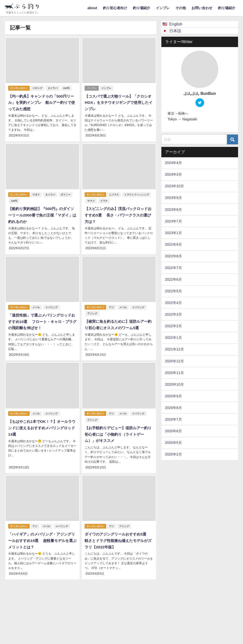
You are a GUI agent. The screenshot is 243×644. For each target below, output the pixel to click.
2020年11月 (174, 373)
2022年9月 (173, 244)
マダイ (36, 194)
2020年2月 (173, 454)
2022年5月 (173, 291)
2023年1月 (173, 233)
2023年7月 (173, 221)
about (92, 8)
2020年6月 (173, 431)
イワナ (103, 200)
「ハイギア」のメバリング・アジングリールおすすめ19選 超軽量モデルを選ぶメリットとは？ (42, 538)
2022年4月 (173, 303)
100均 (67, 88)
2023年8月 (173, 210)
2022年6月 (173, 279)
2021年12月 (174, 349)
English (176, 24)
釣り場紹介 (142, 8)
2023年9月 (173, 198)
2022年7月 (173, 268)
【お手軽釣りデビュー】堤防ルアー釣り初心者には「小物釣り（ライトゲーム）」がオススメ (118, 432)
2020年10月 (174, 384)
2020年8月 (173, 408)
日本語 (175, 31)
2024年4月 (173, 163)
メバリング (52, 306)
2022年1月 (173, 338)
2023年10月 (174, 186)
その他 (181, 8)
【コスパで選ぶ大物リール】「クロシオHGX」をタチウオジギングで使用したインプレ (118, 102)
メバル (36, 306)
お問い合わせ (202, 8)
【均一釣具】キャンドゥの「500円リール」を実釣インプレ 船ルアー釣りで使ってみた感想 (41, 102)
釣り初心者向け (115, 8)
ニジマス (114, 194)
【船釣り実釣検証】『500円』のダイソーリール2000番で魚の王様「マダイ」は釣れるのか (41, 214)
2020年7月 (173, 419)
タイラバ (53, 88)
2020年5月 (173, 443)
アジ (112, 306)
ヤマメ (91, 200)
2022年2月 (173, 326)
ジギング (38, 88)
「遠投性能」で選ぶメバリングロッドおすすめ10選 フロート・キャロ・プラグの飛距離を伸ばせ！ (42, 320)
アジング (92, 312)
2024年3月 (173, 174)
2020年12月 (174, 361)
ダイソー (66, 194)
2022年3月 (173, 314)
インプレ (163, 8)
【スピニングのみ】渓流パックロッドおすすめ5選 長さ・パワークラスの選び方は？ (118, 214)
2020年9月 (173, 396)
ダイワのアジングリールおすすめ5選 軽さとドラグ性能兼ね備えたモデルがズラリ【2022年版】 (119, 538)
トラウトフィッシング (137, 194)
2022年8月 (173, 256)
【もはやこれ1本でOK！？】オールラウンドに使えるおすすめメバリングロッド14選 (41, 426)
